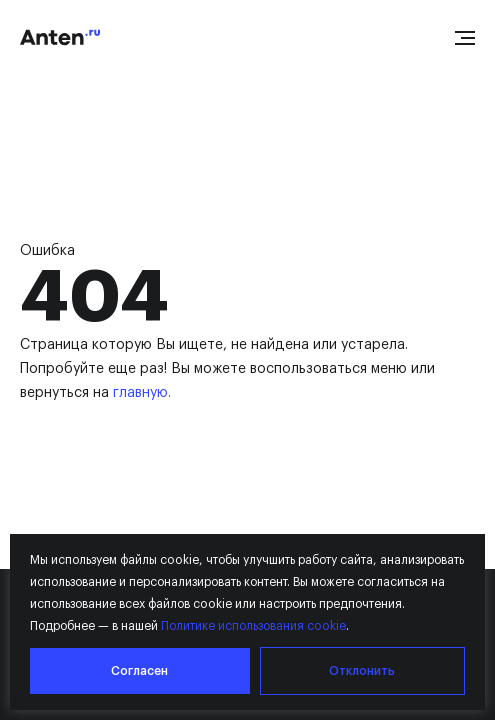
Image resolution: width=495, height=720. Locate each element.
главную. (142, 393)
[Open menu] (465, 38)
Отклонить (362, 671)
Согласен (139, 671)
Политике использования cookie (253, 626)
